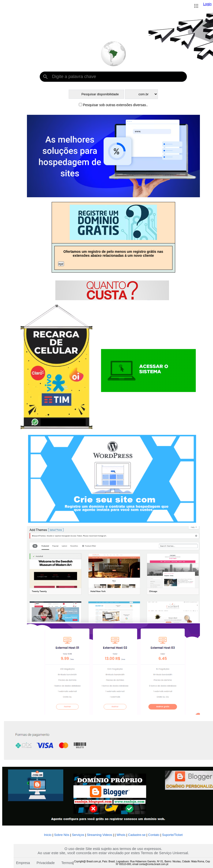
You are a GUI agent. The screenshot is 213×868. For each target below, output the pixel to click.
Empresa (23, 863)
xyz (61, 264)
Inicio (48, 835)
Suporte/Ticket (172, 835)
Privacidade (46, 863)
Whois (121, 835)
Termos (67, 863)
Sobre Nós (62, 835)
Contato (154, 835)
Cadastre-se (137, 835)
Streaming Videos (99, 835)
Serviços (78, 835)
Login (207, 4)
